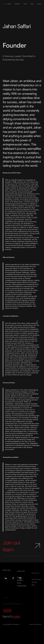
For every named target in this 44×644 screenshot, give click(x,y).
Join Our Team (36, 582)
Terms (19, 585)
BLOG (32, 4)
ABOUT (39, 4)
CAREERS (17, 4)
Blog (33, 587)
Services (20, 582)
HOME (9, 4)
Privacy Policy (22, 588)
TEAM (25, 4)
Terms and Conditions (35, 624)
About (19, 579)
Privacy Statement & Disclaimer (11, 624)
